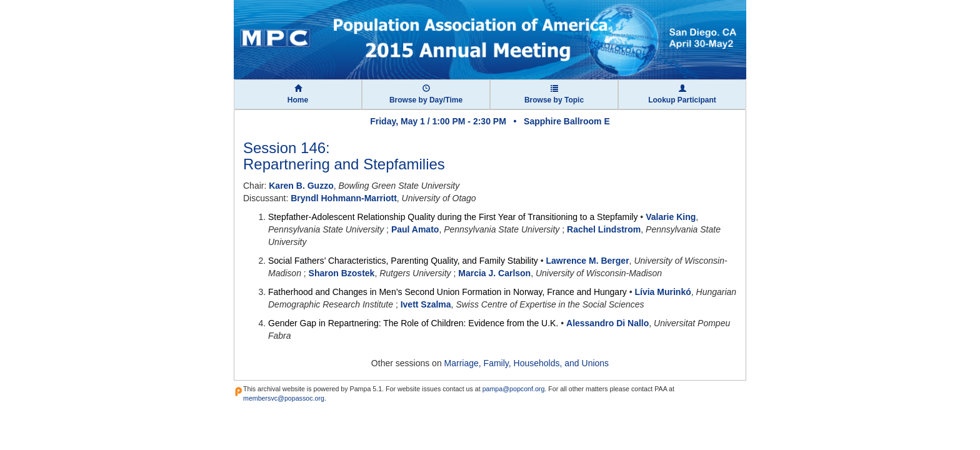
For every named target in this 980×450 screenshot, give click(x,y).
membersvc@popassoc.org (284, 398)
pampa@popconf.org (514, 389)
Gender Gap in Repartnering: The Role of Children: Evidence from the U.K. (413, 323)
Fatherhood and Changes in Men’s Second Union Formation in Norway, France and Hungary (447, 292)
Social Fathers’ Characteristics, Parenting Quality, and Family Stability (403, 261)
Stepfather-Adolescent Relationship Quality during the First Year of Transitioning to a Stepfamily (453, 217)
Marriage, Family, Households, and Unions (527, 363)
